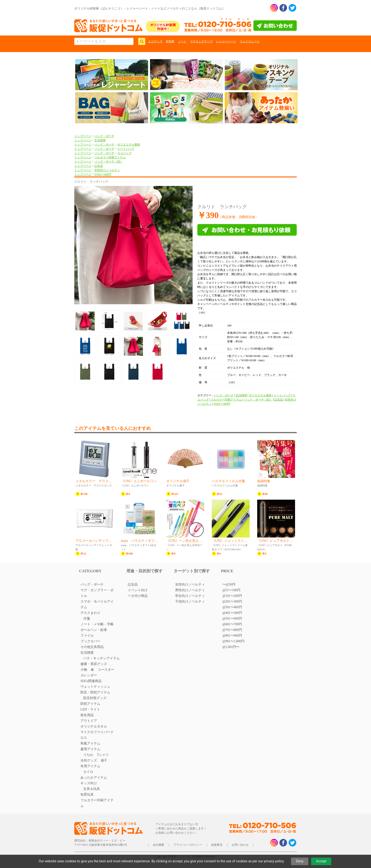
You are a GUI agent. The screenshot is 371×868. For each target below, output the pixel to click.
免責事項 (217, 845)
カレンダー (89, 675)
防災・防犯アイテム (95, 692)
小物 (84, 670)
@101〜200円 (232, 596)
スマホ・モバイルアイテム (97, 604)
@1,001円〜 (231, 647)
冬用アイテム (90, 766)
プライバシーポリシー (188, 845)
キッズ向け (89, 783)
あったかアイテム (94, 778)
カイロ (88, 772)
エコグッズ (155, 41)
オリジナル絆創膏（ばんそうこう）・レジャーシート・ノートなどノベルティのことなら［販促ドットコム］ (150, 8)
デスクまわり (90, 613)
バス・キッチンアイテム (102, 658)
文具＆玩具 (92, 789)
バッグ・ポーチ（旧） (109, 162)
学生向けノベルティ (190, 596)
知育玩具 (87, 795)
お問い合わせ (240, 845)
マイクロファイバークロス (97, 735)
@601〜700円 (232, 624)
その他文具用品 (92, 647)
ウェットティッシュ (95, 687)
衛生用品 (87, 715)
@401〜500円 (232, 613)
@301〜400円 (103, 174)
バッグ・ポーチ (104, 136)
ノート (182, 41)
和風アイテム (90, 743)
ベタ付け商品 (138, 596)
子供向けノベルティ (190, 601)
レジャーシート (226, 41)
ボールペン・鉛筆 (94, 630)
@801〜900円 (232, 636)
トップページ (83, 136)
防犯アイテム (90, 704)
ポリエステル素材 (129, 145)
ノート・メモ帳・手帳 (97, 624)
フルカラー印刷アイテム (110, 157)
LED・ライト (90, 709)
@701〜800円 (232, 630)
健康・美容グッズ (94, 664)
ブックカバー (90, 641)
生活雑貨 (100, 140)
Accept (321, 861)
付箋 (87, 619)
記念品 (99, 166)
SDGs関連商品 (91, 681)
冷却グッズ (89, 760)
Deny (300, 861)
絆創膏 (170, 41)
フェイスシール (250, 41)
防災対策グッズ (95, 698)
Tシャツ (103, 755)
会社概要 (159, 845)
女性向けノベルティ (107, 170)
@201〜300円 (232, 601)
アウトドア (89, 721)
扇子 (104, 760)
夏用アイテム (90, 749)
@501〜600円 (232, 619)
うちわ (88, 755)
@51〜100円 (231, 590)
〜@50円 (229, 584)
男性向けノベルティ (190, 590)
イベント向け (138, 590)
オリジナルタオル (94, 726)
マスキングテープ (201, 41)
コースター (106, 670)
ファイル (87, 636)
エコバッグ (124, 153)
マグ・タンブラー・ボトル (97, 593)
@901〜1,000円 (233, 641)
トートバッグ (126, 149)
